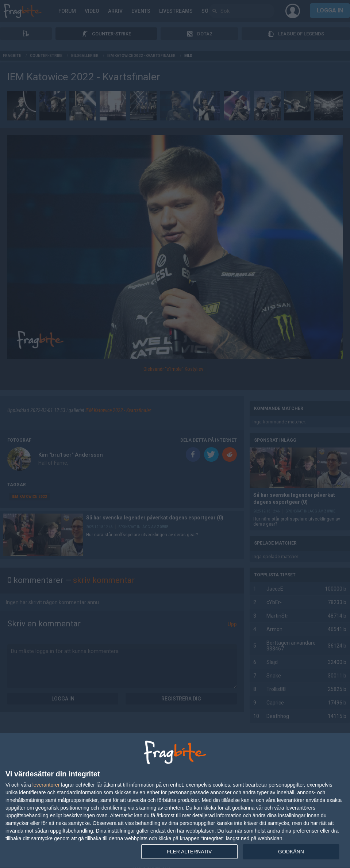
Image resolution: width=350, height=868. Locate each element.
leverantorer (46, 785)
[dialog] (175, 801)
